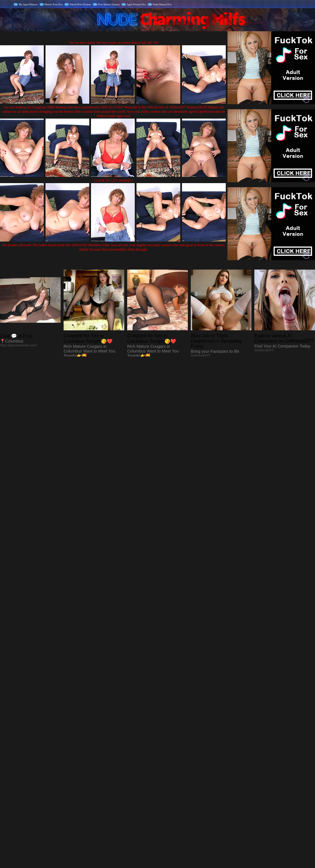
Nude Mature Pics (162, 4)
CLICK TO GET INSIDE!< (114, 180)
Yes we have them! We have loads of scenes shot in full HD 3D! (114, 43)
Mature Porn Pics (54, 4)
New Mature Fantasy (109, 4)
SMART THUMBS (168, 749)
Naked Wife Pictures (80, 4)
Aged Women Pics (136, 4)
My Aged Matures (28, 4)
